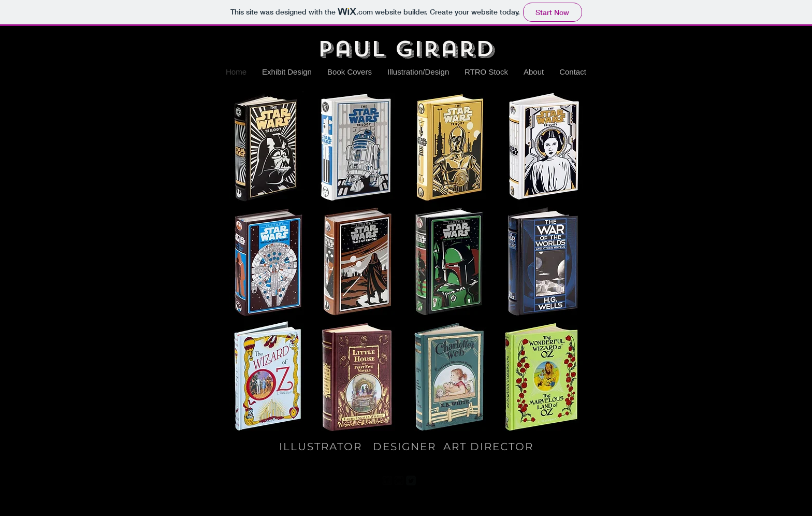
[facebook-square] (387, 481)
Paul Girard (406, 49)
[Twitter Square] (411, 481)
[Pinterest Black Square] (423, 481)
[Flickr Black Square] (399, 481)
